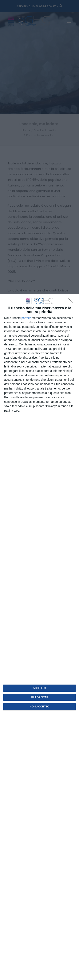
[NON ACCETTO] (71, 302)
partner (26, 318)
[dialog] (39, 637)
